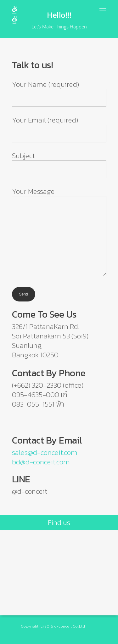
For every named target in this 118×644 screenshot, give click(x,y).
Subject (59, 164)
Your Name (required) (59, 93)
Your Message (59, 232)
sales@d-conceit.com (45, 452)
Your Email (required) (59, 128)
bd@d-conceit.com (41, 462)
